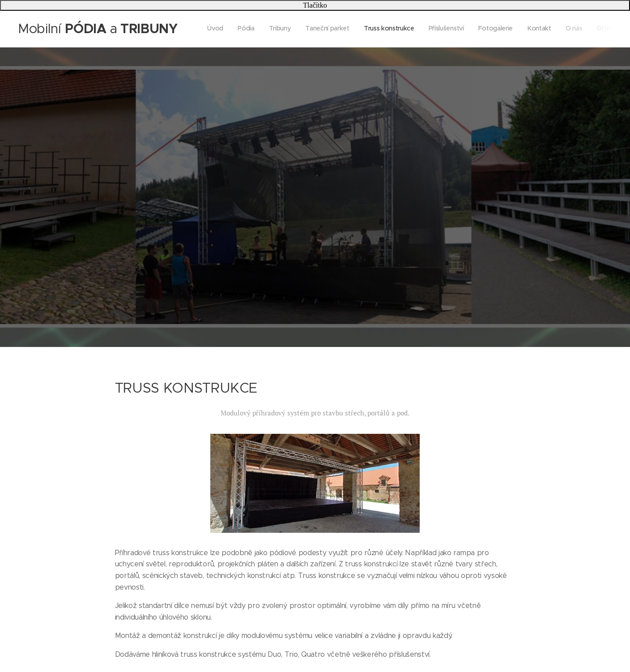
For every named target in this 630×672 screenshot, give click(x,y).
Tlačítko (315, 5)
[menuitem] (486, 29)
